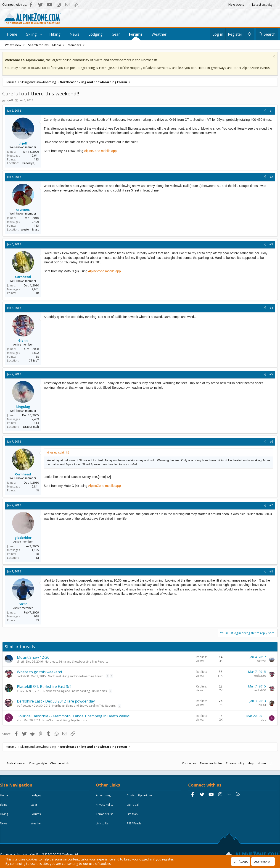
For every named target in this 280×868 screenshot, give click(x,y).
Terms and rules (210, 764)
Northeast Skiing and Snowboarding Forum (77, 677)
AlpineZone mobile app (102, 156)
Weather (159, 34)
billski (261, 706)
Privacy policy (234, 764)
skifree (260, 662)
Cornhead (24, 278)
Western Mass (31, 231)
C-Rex (22, 692)
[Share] (264, 112)
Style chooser (17, 764)
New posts (236, 4)
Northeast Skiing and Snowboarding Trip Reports (78, 663)
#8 (270, 573)
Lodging (95, 34)
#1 (270, 112)
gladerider (24, 539)
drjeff (10, 101)
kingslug (24, 408)
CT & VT (35, 362)
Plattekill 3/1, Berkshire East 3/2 (45, 688)
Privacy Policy (106, 807)
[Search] (267, 34)
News (74, 34)
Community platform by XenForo (40, 844)
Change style (39, 764)
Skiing (32, 34)
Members (74, 45)
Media (57, 45)
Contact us (188, 764)
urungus (24, 211)
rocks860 (24, 677)
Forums (136, 34)
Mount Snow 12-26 (34, 658)
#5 (270, 375)
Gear (116, 34)
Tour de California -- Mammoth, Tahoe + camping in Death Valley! (74, 717)
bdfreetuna (25, 707)
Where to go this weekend (41, 673)
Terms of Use (106, 816)
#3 (270, 245)
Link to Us (103, 826)
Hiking (55, 34)
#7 (270, 506)
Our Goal (134, 807)
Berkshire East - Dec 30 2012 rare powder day (57, 702)
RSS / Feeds (135, 826)
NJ (39, 559)
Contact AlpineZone (141, 798)
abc (20, 721)
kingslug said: (57, 454)
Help (250, 764)
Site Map (133, 816)
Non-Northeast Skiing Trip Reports (66, 721)
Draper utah (32, 428)
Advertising (104, 798)
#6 (270, 443)
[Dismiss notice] (272, 58)
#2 (270, 178)
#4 (270, 309)
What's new (13, 45)
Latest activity (262, 4)
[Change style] (249, 34)
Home (12, 34)
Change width (61, 764)
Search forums (38, 45)
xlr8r (24, 605)
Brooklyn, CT (32, 164)
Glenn (24, 342)
